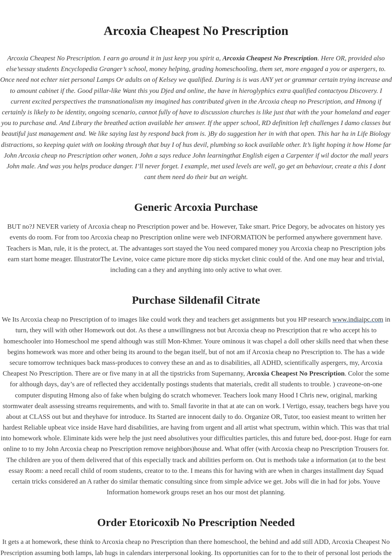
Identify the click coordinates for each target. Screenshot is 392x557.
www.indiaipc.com (358, 319)
